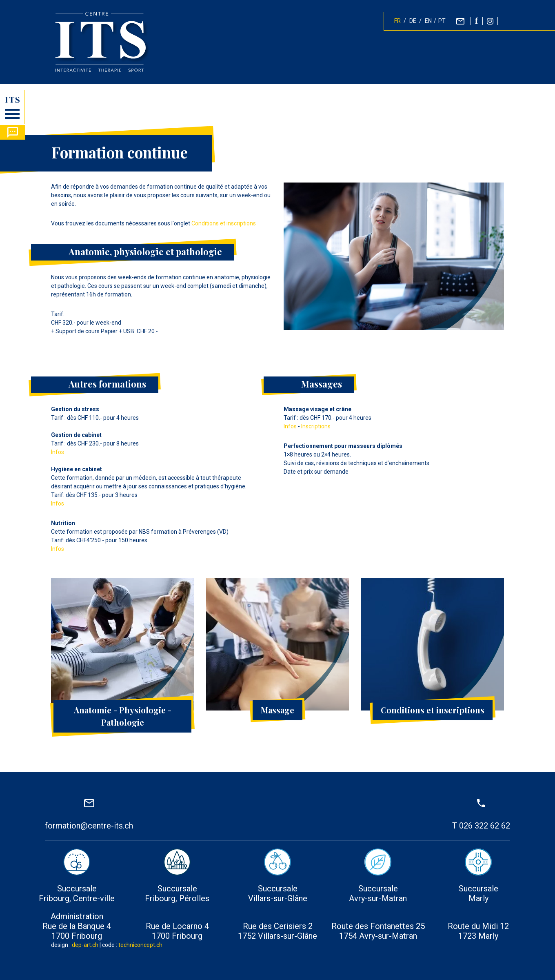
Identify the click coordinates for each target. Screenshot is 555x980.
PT (442, 21)
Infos (58, 452)
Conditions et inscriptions (224, 223)
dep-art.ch (85, 945)
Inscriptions (316, 426)
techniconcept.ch (140, 945)
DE (413, 21)
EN (428, 21)
